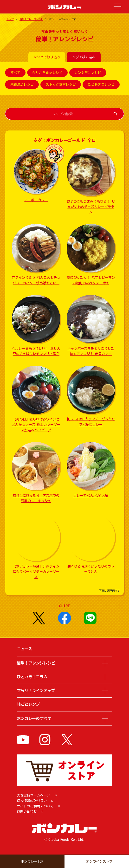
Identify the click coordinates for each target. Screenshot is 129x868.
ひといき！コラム (32, 677)
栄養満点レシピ (22, 84)
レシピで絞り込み (47, 57)
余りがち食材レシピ (47, 73)
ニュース (24, 649)
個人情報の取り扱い (32, 801)
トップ (10, 19)
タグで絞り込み (84, 57)
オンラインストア (99, 862)
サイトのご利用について (35, 806)
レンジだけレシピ (88, 73)
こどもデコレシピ (101, 84)
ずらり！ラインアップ (36, 691)
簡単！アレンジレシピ (31, 19)
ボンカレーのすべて (34, 719)
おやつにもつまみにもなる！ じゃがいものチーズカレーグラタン (91, 207)
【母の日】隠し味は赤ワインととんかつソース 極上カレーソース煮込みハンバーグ (36, 425)
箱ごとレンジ (28, 704)
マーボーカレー (36, 200)
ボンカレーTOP (32, 862)
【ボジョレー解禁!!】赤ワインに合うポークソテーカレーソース (36, 572)
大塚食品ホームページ (34, 795)
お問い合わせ (27, 811)
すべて (15, 73)
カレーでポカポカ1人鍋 (91, 496)
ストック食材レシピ (61, 84)
